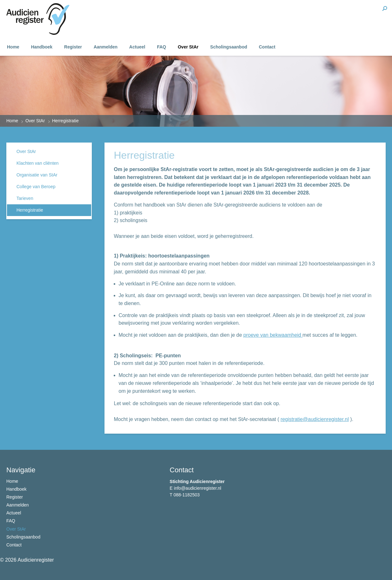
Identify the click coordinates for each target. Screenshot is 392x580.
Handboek (42, 47)
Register (73, 47)
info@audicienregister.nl (198, 488)
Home (13, 47)
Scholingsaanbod (229, 47)
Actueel (137, 47)
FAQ (162, 47)
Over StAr (188, 47)
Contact (267, 47)
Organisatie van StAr (37, 175)
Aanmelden (106, 47)
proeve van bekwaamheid (273, 335)
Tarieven (25, 198)
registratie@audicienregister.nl (315, 419)
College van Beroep (36, 187)
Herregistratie (30, 210)
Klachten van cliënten (38, 163)
